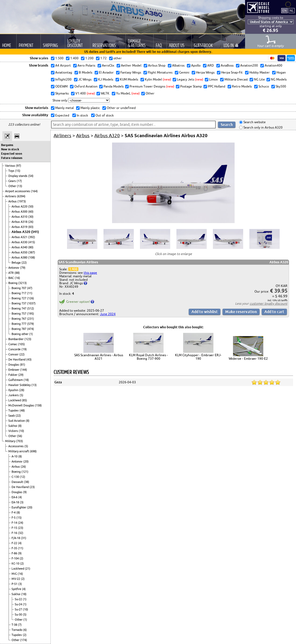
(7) (20, 625)
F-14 (15, 523)
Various (10, 166)
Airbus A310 (20, 217)
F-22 (15, 543)
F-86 (15, 553)
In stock (82, 115)
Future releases (12, 158)
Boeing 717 (19, 293)
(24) (21, 523)
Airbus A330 (20, 242)
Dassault (18, 482)
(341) (35, 232)
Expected (62, 115)
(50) (31, 206)
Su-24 (19, 604)
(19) (24, 349)
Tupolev (14, 410)
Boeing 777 (19, 324)
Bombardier (16, 339)
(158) (38, 405)
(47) (30, 288)
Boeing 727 (19, 298)
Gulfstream (16, 380)
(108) (32, 257)
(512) (31, 308)
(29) (21, 375)
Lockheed (15, 400)
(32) (21, 533)
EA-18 (16, 502)
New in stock (10, 149)
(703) (20, 441)
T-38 (15, 625)
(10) (21, 431)
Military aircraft (19, 451)
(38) (27, 482)
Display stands (18, 176)
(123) (28, 339)
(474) (31, 329)
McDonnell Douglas (22, 405)
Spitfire (17, 589)
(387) (32, 252)
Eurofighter (19, 507)
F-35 (15, 548)
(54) (31, 176)
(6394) (21, 196)
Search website (254, 122)
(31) (24, 538)
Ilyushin (14, 390)
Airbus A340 (20, 247)
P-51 (15, 584)
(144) (24, 370)
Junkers (14, 395)
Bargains (7, 145)
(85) (24, 400)
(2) (21, 558)
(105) (21, 344)
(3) (22, 502)
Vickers (14, 431)
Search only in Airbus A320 (263, 127)
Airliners (11, 196)
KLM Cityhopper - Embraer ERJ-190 (198, 357)
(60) (31, 212)
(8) (28, 421)
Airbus (13, 201)
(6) (25, 630)
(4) (20, 497)
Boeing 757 (19, 314)
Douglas (14, 365)
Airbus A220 (20, 206)
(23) (32, 487)
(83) (31, 227)
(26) (31, 222)
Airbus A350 (20, 252)
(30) (31, 217)
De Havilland (17, 359)
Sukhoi (13, 426)
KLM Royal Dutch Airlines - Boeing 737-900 (148, 357)
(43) (29, 359)
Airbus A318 (20, 222)
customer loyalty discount (269, 303)
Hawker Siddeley (20, 385)
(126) (31, 298)
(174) (24, 640)
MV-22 (16, 579)
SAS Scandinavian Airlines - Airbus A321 (99, 357)
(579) (31, 324)
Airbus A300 (20, 212)
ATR (11, 273)
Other (13, 186)
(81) (23, 365)
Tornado (17, 630)
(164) (34, 191)
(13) (20, 186)
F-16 (15, 533)
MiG (15, 574)
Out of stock (104, 115)
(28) (22, 390)
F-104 (16, 558)
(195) (31, 314)
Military (11, 441)
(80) (31, 247)
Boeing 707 (19, 288)
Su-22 (19, 599)
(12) (23, 477)
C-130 (16, 477)
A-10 (15, 456)
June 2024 (108, 314)
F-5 (14, 518)
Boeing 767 (19, 319)
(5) (21, 395)
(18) (26, 380)
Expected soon (12, 154)
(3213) (23, 283)
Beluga (16, 263)
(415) (32, 242)
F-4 (14, 512)
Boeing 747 (19, 308)
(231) (31, 319)
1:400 (73, 269)
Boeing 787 (19, 329)
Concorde (15, 349)
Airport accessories (18, 191)
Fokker (13, 375)
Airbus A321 (20, 237)
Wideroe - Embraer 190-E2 (248, 359)
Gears (12, 181)
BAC (12, 278)
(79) (23, 268)
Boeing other (20, 334)
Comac (13, 344)
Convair (14, 354)
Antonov (14, 268)
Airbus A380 (20, 257)
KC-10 (16, 563)
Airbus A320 (21, 232)
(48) (22, 410)
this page (90, 273)
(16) (17, 278)
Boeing (13, 283)
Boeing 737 (19, 303)
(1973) (22, 201)
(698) (33, 451)
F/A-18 (16, 538)
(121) (25, 472)
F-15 (15, 528)
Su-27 (19, 609)
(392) (32, 237)
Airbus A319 (20, 227)
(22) (24, 263)
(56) (20, 436)
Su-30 (19, 614)
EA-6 (15, 497)
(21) (28, 569)
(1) (31, 334)
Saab (12, 416)
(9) (25, 492)
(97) (18, 166)
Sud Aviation (17, 421)
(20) (26, 461)
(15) (18, 171)
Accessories (16, 446)
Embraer (14, 370)
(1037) (31, 303)
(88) (17, 273)
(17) (19, 181)
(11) (30, 293)
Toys (12, 171)
